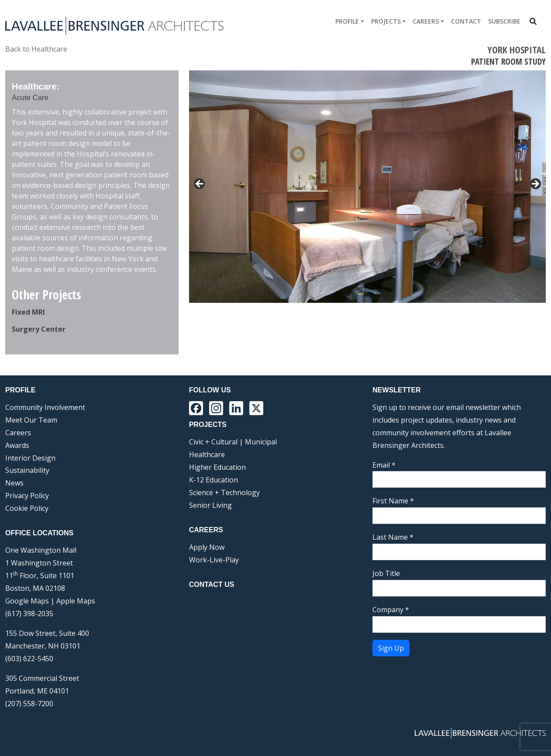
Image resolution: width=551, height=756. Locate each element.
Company (391, 610)
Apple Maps (76, 601)
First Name (393, 501)
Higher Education (217, 467)
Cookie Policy (27, 508)
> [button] (535, 184)
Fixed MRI (28, 312)
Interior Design (30, 458)
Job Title (386, 573)
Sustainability (27, 470)
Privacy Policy (27, 496)
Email (384, 465)
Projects (386, 21)
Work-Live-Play (214, 560)
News (14, 483)
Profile (347, 21)
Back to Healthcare (36, 49)
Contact (466, 21)
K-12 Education (214, 480)
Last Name (393, 537)
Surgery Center (39, 329)
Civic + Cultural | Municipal (233, 442)
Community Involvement (45, 407)
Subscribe (504, 21)
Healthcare (207, 454)
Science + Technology (224, 492)
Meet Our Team (31, 420)
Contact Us (212, 584)
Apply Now (207, 547)
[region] (367, 211)
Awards (17, 445)
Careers (426, 21)
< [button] (200, 184)
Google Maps (27, 601)
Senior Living (210, 505)
